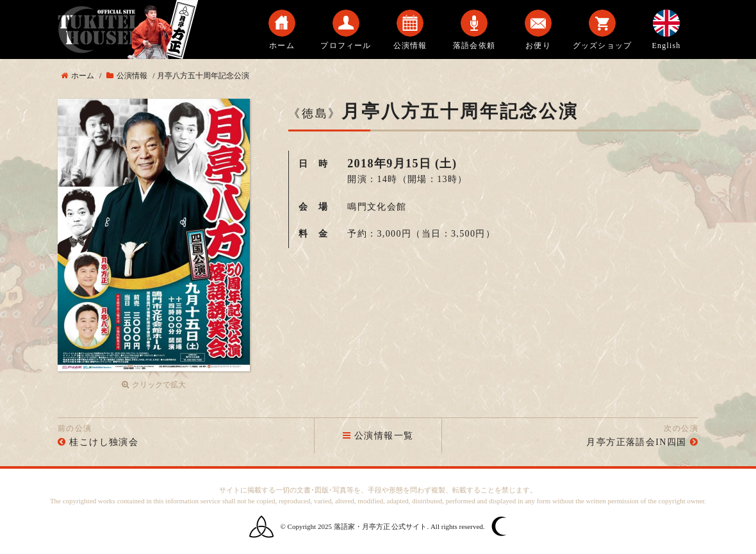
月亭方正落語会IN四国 (636, 442)
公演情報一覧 (378, 436)
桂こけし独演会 (104, 442)
